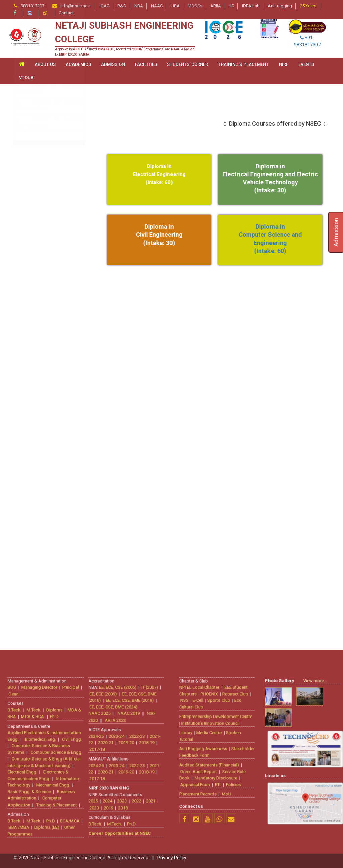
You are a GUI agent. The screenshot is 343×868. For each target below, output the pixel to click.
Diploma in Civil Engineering (50, 526)
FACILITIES (146, 64)
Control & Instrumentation (50, 440)
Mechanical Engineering (46, 403)
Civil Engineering (38, 217)
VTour (26, 77)
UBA (175, 6)
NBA (139, 6)
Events (306, 64)
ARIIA (216, 6)
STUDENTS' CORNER (188, 64)
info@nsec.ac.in (76, 6)
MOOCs (195, 6)
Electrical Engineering (43, 365)
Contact (66, 13)
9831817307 (33, 6)
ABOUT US (45, 64)
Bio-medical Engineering (46, 207)
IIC (232, 6)
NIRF (284, 64)
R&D (122, 6)
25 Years (308, 6)
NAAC (157, 6)
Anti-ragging (280, 6)
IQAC (105, 6)
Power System (38, 468)
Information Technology (46, 393)
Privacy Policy (172, 858)
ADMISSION (113, 64)
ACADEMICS (78, 64)
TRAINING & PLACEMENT (243, 64)
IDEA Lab (251, 6)
